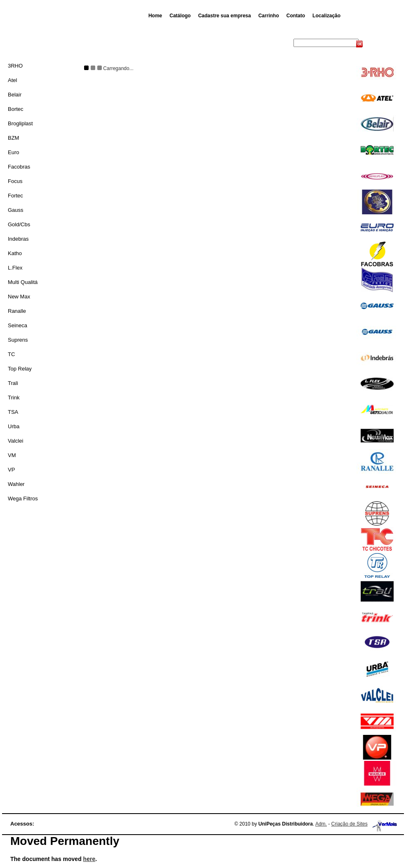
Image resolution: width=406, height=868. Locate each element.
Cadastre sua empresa (225, 16)
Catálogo (180, 16)
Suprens (18, 340)
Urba (14, 426)
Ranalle (17, 311)
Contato (296, 16)
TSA (13, 412)
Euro (13, 152)
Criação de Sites (350, 824)
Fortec (15, 196)
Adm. (321, 824)
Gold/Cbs (19, 224)
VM (12, 455)
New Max (19, 297)
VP (11, 470)
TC (11, 354)
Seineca (18, 325)
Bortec (16, 109)
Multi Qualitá (23, 282)
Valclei (15, 441)
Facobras (19, 167)
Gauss (16, 210)
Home (155, 16)
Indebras (18, 239)
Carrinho (269, 16)
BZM (13, 138)
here (89, 859)
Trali (13, 383)
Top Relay (20, 369)
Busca (285, 43)
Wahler (16, 484)
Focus (15, 181)
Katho (15, 253)
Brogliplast (20, 123)
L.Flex (15, 268)
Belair (15, 95)
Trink (14, 398)
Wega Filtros (23, 499)
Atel (12, 80)
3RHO (15, 66)
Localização (326, 16)
